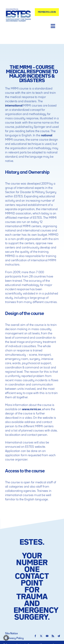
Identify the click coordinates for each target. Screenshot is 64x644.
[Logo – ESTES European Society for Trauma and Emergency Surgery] (18, 10)
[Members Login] (47, 12)
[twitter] (41, 636)
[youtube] (47, 636)
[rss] (53, 636)
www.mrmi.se (31, 409)
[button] (6, 638)
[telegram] (59, 636)
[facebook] (35, 636)
